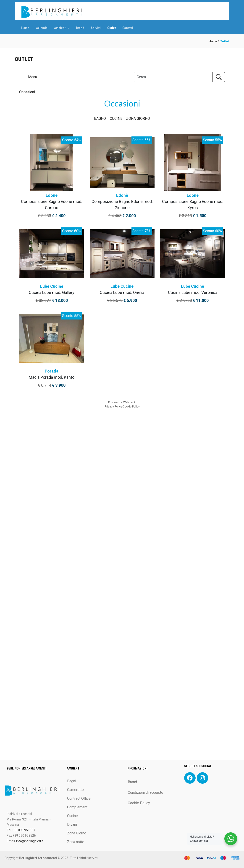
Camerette (75, 790)
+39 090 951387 (24, 830)
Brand (80, 28)
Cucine (72, 816)
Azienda (42, 28)
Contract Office (79, 798)
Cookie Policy (139, 803)
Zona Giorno (77, 833)
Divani (72, 824)
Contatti (128, 28)
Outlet (112, 28)
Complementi (78, 807)
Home (25, 28)
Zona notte (76, 842)
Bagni (72, 781)
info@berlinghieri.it (30, 841)
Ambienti (62, 28)
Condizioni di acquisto (146, 792)
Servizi (96, 28)
